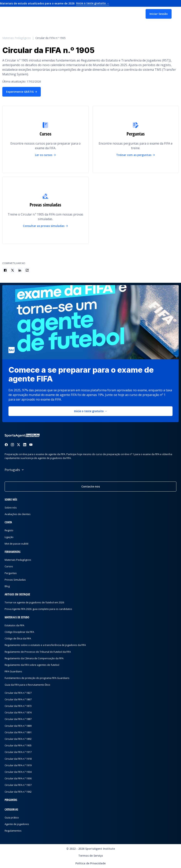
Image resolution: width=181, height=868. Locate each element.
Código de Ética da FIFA (18, 638)
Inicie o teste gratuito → (91, 411)
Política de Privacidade (90, 863)
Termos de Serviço (91, 856)
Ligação (9, 537)
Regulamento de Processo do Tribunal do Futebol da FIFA (38, 652)
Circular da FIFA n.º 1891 (18, 732)
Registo (9, 530)
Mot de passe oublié (17, 544)
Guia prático (12, 817)
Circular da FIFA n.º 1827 (18, 693)
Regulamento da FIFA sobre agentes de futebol (32, 665)
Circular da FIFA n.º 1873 (18, 706)
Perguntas (11, 573)
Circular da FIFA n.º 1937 (18, 785)
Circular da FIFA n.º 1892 (18, 739)
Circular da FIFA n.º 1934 (18, 772)
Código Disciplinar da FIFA (19, 632)
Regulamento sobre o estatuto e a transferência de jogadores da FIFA (45, 645)
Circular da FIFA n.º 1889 (18, 726)
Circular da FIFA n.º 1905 (50, 38)
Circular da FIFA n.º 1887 (18, 719)
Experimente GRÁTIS (22, 92)
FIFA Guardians (13, 671)
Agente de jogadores (17, 824)
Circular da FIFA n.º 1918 (18, 759)
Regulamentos (13, 831)
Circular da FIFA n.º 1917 (18, 752)
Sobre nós (11, 508)
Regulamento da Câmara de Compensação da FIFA (34, 658)
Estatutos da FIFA (14, 625)
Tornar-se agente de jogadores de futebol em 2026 (34, 602)
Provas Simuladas (15, 580)
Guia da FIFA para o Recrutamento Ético (27, 685)
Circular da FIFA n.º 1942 (18, 792)
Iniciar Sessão (159, 14)
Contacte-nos (91, 486)
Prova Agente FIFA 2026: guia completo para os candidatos (38, 609)
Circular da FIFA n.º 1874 (18, 712)
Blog (7, 586)
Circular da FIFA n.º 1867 (18, 699)
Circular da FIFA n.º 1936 (18, 778)
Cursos (9, 566)
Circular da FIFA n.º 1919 (18, 765)
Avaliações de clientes (18, 514)
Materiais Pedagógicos (17, 38)
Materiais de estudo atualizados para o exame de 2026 (55, 3)
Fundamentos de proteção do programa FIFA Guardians (37, 678)
